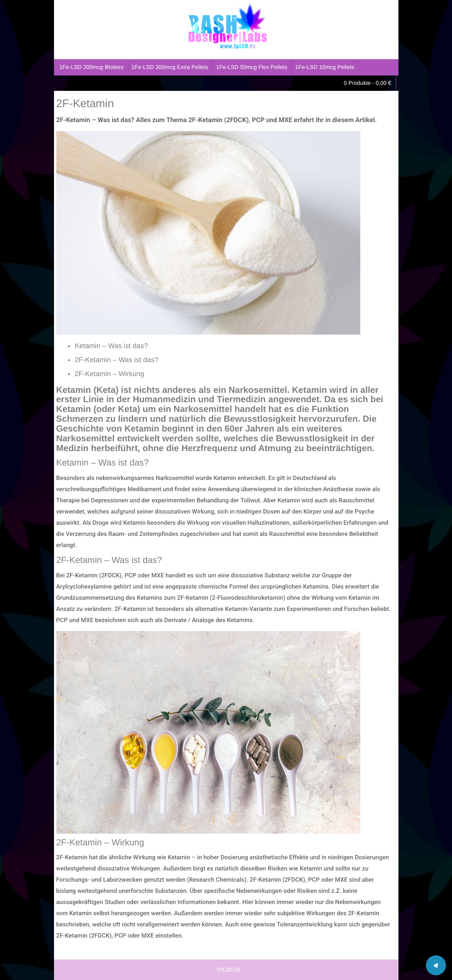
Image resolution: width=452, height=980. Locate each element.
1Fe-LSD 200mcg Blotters (92, 67)
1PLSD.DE (228, 970)
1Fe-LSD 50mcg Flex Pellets (252, 67)
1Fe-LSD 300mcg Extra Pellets (170, 67)
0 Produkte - (367, 83)
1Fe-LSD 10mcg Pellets (325, 67)
